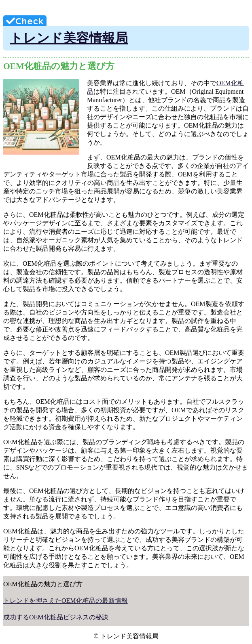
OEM (224, 83)
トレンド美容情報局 (69, 38)
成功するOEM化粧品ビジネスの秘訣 (56, 617)
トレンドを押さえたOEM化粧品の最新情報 (66, 601)
